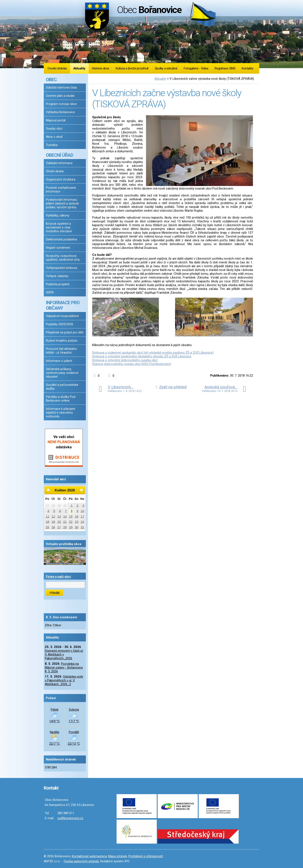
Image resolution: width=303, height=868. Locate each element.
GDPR (50, 292)
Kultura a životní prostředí (132, 68)
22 (71, 522)
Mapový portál (56, 120)
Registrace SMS (225, 68)
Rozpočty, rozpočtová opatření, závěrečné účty (63, 258)
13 (59, 516)
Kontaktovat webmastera (89, 856)
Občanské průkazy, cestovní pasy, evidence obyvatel (62, 373)
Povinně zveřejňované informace (61, 190)
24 (83, 522)
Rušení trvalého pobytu (62, 341)
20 (59, 522)
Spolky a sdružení (166, 68)
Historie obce (101, 68)
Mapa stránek (118, 856)
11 (47, 516)
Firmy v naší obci (58, 577)
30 (65, 506)
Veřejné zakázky (57, 276)
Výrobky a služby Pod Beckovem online (61, 399)
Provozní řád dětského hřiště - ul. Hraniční (61, 351)
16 (77, 516)
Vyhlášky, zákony (58, 215)
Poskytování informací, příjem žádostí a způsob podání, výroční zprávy (62, 203)
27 (47, 506)
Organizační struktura (61, 179)
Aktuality (79, 68)
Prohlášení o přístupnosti (146, 856)
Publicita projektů (58, 284)
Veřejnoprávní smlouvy (62, 268)
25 (47, 527)
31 (83, 527)
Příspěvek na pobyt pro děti (65, 332)
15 (71, 516)
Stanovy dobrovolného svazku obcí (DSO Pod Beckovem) (132, 364)
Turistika (52, 145)
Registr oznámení (58, 248)
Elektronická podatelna (61, 239)
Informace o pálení (59, 361)
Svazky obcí (54, 129)
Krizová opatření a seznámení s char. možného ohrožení (59, 227)
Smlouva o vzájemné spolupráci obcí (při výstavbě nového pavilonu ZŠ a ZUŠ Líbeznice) (153, 353)
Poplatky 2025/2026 (60, 324)
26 (53, 527)
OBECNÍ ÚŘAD (60, 155)
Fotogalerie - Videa (196, 68)
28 (53, 506)
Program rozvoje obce (61, 104)
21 (65, 522)
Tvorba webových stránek (81, 861)
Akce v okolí (54, 137)
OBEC (51, 80)
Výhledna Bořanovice (60, 112)
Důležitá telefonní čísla (61, 88)
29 (59, 506)
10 (83, 511)
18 (47, 522)
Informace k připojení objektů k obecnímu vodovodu (60, 413)
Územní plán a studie (60, 96)
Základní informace (59, 163)
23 (77, 522)
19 (53, 522)
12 (53, 516)
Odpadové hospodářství (62, 316)
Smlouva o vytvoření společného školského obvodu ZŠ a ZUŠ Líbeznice (142, 356)
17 (83, 516)
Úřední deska (55, 171)
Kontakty (247, 68)
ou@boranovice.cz (70, 818)
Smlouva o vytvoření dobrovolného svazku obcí (125, 360)
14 (65, 516)
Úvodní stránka (57, 68)
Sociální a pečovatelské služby (62, 387)
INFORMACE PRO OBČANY (63, 305)
